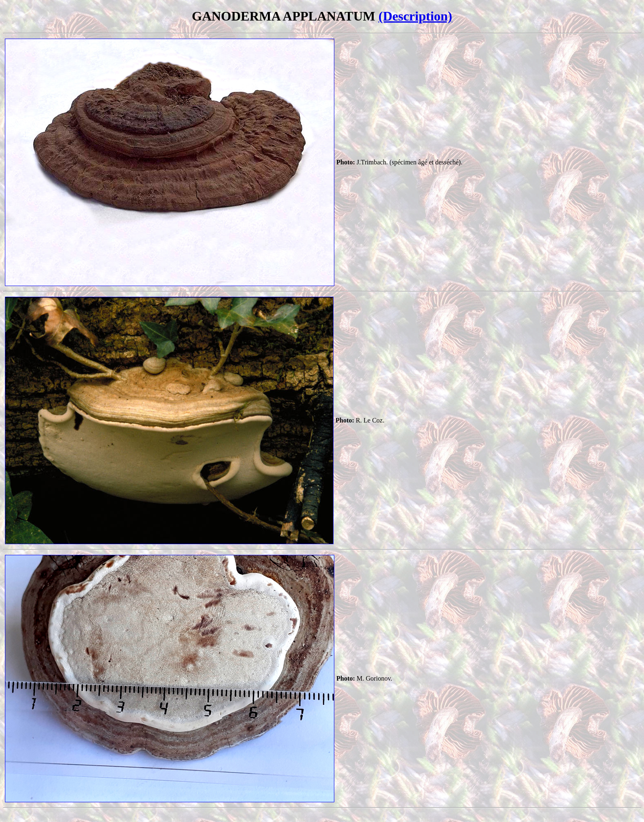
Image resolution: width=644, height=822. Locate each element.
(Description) (415, 16)
